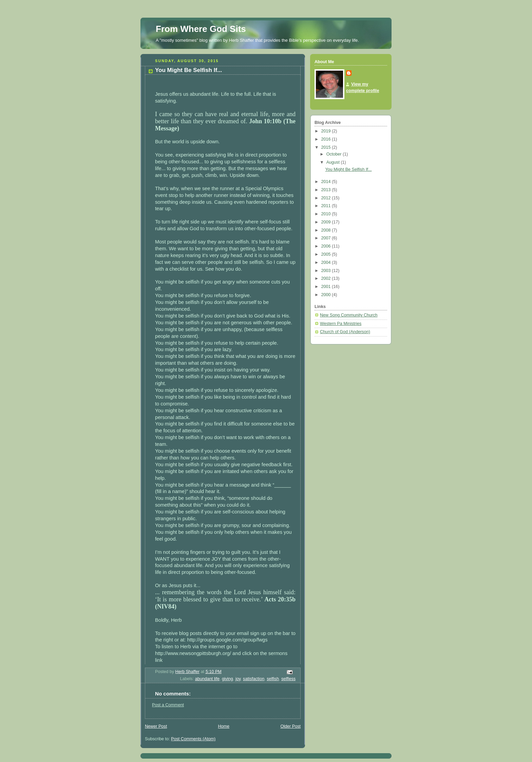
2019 (327, 131)
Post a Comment (168, 705)
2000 (327, 295)
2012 (327, 198)
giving (227, 679)
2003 (327, 271)
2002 (327, 278)
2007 (327, 238)
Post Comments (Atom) (193, 739)
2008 (327, 230)
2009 (327, 222)
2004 (327, 262)
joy (238, 679)
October (335, 154)
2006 (327, 246)
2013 (327, 190)
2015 (327, 147)
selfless (288, 679)
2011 (327, 206)
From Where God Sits (201, 29)
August (334, 162)
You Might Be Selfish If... (349, 169)
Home (224, 726)
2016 (327, 139)
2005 (327, 254)
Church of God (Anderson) (345, 332)
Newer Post (156, 726)
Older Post (290, 726)
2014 (327, 182)
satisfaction (254, 679)
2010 (327, 214)
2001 (327, 287)
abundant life (207, 679)
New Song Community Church (349, 315)
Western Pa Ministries (341, 324)
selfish (273, 679)
